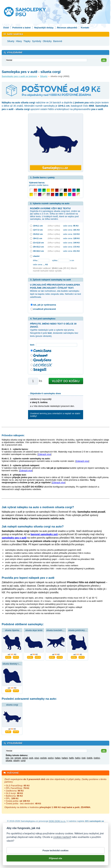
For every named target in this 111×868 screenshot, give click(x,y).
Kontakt (85, 28)
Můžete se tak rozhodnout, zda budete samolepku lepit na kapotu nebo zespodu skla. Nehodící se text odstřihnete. (56, 291)
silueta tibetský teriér (13, 664)
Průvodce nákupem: (13, 435)
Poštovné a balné (21, 28)
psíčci (51, 758)
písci (37, 758)
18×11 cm (38, 238)
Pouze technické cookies (55, 853)
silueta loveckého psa (57, 630)
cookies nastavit (62, 840)
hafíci (78, 758)
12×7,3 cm (38, 230)
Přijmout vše (55, 861)
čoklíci (97, 758)
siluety (16, 760)
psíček (43, 758)
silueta (9, 760)
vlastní (36, 256)
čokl (84, 758)
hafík (71, 758)
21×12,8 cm (39, 243)
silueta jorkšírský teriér (79, 630)
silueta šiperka (12, 630)
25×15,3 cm (39, 247)
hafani (65, 758)
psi (12, 758)
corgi (23, 760)
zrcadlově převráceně (45, 309)
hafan (58, 758)
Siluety (44, 76)
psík (31, 758)
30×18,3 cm (39, 251)
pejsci (25, 758)
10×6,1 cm (38, 226)
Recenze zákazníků (67, 28)
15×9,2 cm (38, 234)
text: (33, 345)
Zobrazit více (44, 454)
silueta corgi (12, 705)
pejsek (18, 758)
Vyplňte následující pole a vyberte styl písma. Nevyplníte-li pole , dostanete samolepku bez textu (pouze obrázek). (54, 330)
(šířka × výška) (54, 226)
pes (7, 758)
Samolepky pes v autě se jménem (19, 76)
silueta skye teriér (34, 630)
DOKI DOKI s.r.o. (57, 821)
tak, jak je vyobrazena (45, 305)
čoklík (90, 758)
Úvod (6, 28)
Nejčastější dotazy (44, 28)
